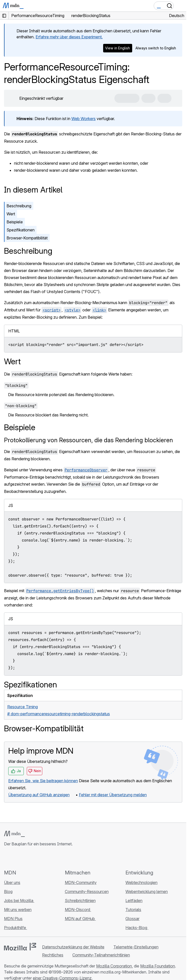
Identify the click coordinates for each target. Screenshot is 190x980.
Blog (8, 892)
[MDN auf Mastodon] (34, 858)
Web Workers (83, 119)
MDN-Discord (78, 910)
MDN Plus (13, 919)
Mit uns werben (18, 910)
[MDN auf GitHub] (7, 858)
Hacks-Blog (137, 928)
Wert (11, 214)
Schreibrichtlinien (80, 901)
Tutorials (133, 910)
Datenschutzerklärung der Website (73, 947)
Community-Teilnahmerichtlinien (101, 955)
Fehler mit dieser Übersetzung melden (113, 795)
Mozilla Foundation (158, 966)
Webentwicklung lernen (147, 892)
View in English (118, 48)
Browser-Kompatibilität (27, 238)
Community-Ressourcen (87, 892)
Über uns (12, 882)
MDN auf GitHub (80, 919)
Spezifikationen (21, 230)
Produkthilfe (16, 928)
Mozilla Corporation (114, 966)
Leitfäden (134, 901)
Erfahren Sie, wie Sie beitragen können (43, 781)
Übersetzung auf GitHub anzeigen (39, 795)
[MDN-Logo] (14, 834)
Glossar (132, 919)
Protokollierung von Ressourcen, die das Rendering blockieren (88, 440)
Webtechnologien (141, 882)
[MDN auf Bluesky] (16, 858)
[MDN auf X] (25, 858)
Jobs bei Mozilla (19, 901)
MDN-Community (81, 882)
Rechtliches (53, 955)
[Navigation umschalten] (180, 6)
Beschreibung (19, 206)
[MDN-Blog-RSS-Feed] (43, 858)
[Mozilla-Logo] (20, 947)
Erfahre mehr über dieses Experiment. (69, 37)
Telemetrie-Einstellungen (136, 947)
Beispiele (15, 222)
